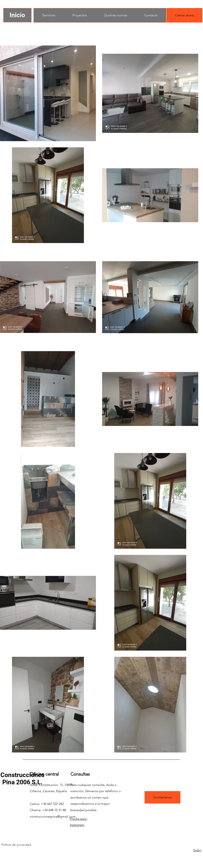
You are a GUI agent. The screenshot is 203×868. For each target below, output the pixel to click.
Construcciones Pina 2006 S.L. (22, 779)
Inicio (17, 15)
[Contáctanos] (163, 797)
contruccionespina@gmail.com (53, 816)
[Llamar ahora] (184, 15)
